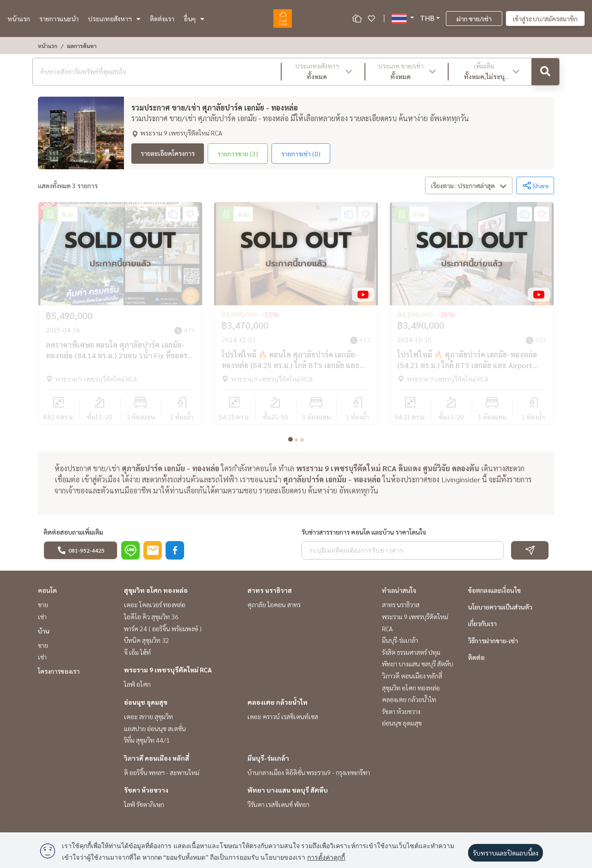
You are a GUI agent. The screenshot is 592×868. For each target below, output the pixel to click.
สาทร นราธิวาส (270, 593)
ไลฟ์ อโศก (137, 687)
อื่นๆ (194, 18)
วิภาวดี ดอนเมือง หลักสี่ (157, 761)
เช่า (42, 620)
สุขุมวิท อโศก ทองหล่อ (156, 593)
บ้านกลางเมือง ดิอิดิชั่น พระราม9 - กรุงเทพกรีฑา (309, 776)
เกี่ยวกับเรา (482, 627)
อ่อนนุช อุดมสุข (146, 705)
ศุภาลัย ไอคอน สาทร (274, 608)
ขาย (43, 608)
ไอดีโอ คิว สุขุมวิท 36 (151, 620)
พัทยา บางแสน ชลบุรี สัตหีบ (288, 793)
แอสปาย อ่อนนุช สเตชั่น (155, 731)
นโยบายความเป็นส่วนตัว (500, 610)
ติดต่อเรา (162, 18)
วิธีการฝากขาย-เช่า (493, 643)
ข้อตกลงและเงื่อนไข (494, 593)
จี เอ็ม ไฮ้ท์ (137, 655)
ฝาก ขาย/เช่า (474, 18)
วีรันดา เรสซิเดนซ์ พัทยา (278, 807)
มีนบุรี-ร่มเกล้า (268, 761)
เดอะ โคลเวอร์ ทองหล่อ (155, 608)
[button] (323, 72)
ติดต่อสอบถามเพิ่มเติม (73, 535)
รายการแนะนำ (59, 18)
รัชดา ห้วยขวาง (146, 793)
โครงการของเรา (59, 674)
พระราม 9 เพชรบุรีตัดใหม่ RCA (168, 673)
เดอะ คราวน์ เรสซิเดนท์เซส (283, 720)
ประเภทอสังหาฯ (114, 18)
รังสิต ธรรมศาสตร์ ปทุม (411, 655)
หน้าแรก (19, 18)
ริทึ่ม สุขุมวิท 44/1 (147, 743)
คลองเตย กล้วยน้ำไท (277, 705)
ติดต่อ (476, 660)
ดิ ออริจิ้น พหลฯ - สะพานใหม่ (162, 776)
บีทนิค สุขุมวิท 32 (147, 643)
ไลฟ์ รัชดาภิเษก (144, 807)
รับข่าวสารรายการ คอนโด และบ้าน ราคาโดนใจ (364, 535)
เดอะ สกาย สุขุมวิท (148, 720)
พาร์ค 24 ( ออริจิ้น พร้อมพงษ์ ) (163, 631)
